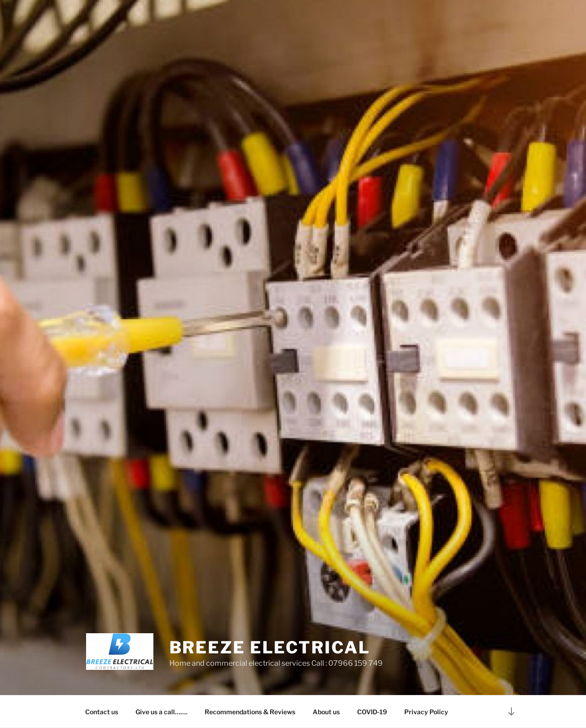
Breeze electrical (270, 647)
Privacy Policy (426, 712)
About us (326, 712)
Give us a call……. (161, 712)
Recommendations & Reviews (250, 712)
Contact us (102, 712)
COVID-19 (372, 712)
